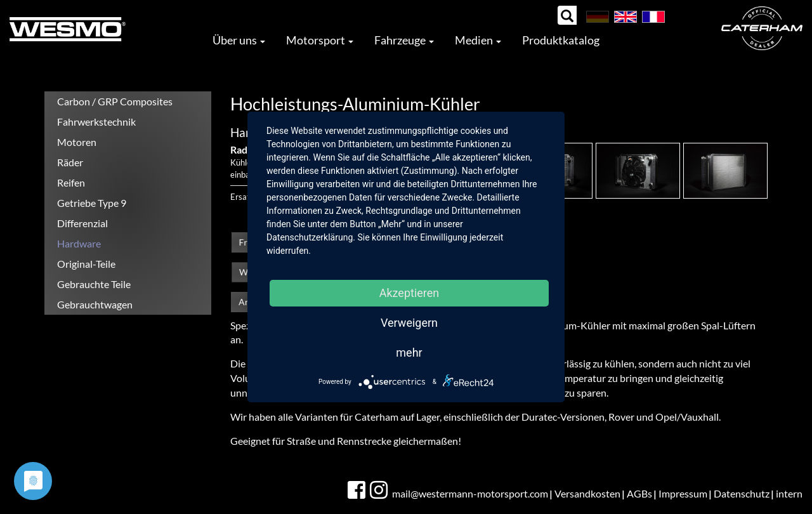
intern (789, 493)
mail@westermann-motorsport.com (470, 493)
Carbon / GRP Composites (115, 101)
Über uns (239, 40)
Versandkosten (587, 493)
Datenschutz (742, 493)
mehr (409, 353)
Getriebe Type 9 (92, 203)
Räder (70, 162)
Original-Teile (86, 264)
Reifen (71, 182)
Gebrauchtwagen (95, 304)
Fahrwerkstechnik (96, 122)
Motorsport (320, 40)
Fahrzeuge (404, 40)
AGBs (639, 493)
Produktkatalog (561, 40)
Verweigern (409, 323)
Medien (478, 40)
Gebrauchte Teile (94, 284)
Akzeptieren (409, 293)
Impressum (683, 493)
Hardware (79, 243)
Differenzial (82, 223)
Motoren (77, 142)
